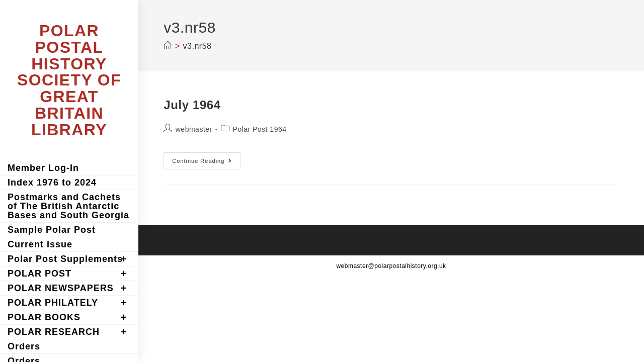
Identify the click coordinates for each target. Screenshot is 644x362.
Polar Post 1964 (259, 129)
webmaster (194, 129)
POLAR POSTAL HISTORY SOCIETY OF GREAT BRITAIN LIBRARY (69, 80)
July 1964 (192, 105)
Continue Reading (206, 163)
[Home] (168, 46)
